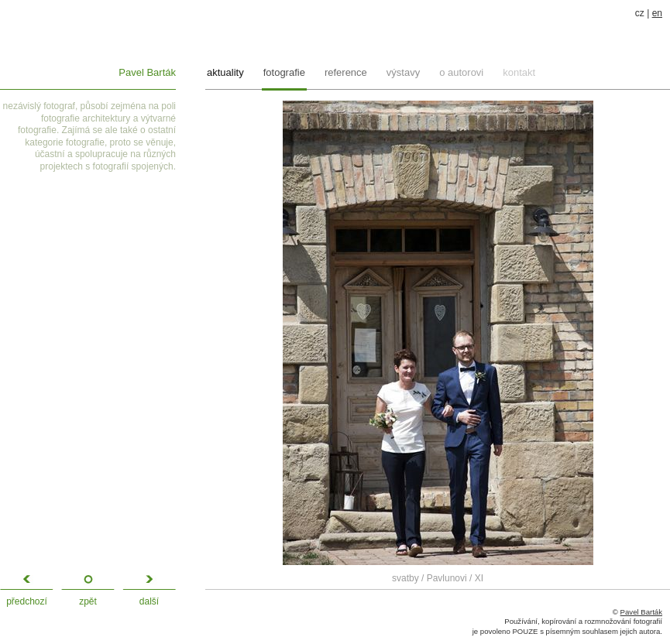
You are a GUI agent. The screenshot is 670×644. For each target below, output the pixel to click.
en (657, 13)
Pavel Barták (147, 72)
